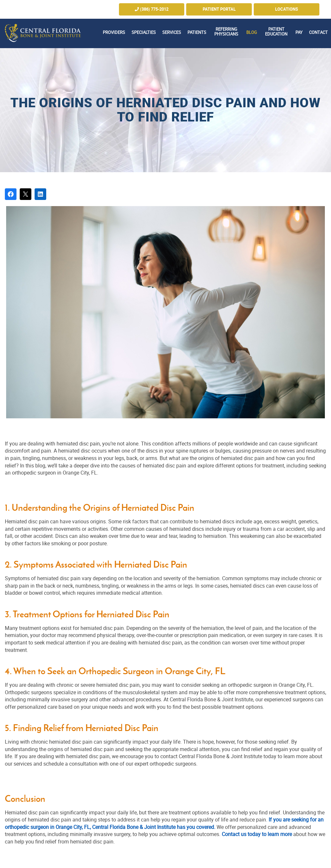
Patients (197, 32)
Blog (252, 32)
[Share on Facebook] (11, 194)
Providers (114, 32)
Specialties (144, 32)
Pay (299, 32)
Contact (318, 32)
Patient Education (276, 32)
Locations (287, 9)
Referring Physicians (226, 32)
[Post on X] (26, 194)
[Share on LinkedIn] (40, 194)
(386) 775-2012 (152, 9)
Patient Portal (219, 9)
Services (172, 32)
